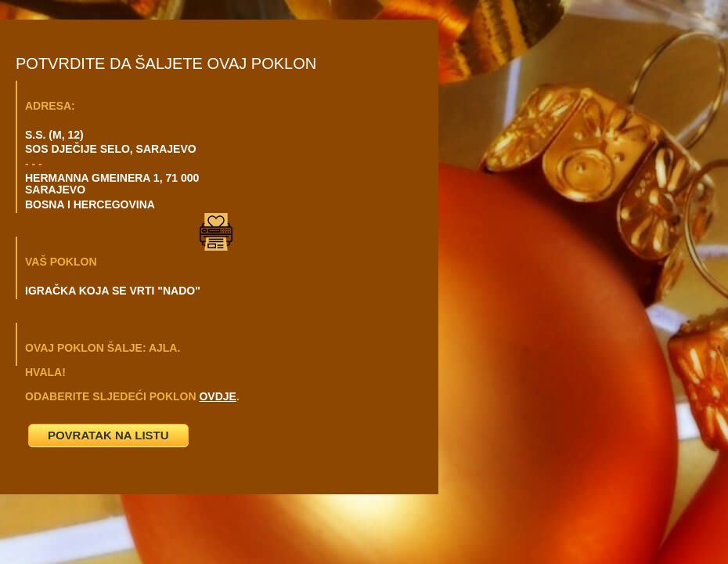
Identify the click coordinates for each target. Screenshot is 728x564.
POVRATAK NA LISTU (108, 435)
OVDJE (217, 396)
